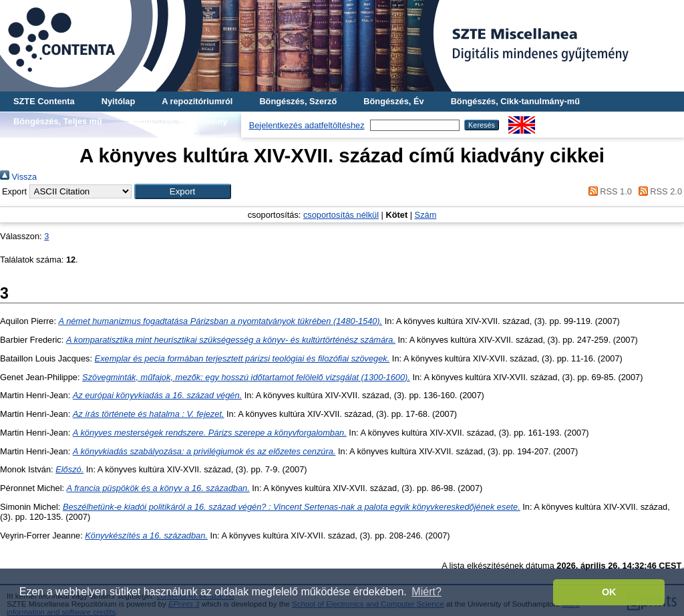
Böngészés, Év (393, 101)
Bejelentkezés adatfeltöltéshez (307, 125)
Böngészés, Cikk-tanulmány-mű (515, 101)
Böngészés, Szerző (298, 101)
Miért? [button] (426, 592)
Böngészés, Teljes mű (58, 121)
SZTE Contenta (44, 101)
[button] (183, 191)
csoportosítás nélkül (341, 215)
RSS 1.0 (608, 191)
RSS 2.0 (658, 191)
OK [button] (609, 592)
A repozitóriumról (197, 101)
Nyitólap (118, 101)
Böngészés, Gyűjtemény (178, 121)
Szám (426, 215)
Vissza (18, 177)
